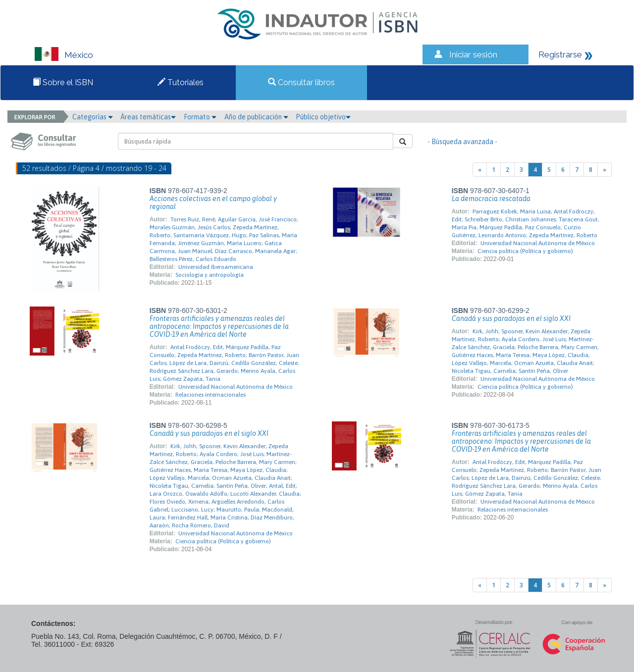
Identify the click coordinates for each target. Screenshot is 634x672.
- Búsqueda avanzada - (462, 142)
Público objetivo (323, 117)
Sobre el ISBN (63, 82)
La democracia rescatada (491, 199)
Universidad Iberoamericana (216, 267)
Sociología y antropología (210, 275)
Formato (200, 117)
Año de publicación (256, 117)
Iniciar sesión (473, 54)
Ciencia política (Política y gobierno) (525, 251)
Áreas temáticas (148, 117)
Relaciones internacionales (211, 395)
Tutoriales (181, 82)
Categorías (93, 117)
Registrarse (560, 54)
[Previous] (480, 170)
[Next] (605, 170)
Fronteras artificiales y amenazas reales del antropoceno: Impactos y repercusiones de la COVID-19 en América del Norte (219, 326)
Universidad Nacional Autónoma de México (538, 243)
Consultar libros (301, 82)
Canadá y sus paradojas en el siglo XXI (511, 318)
